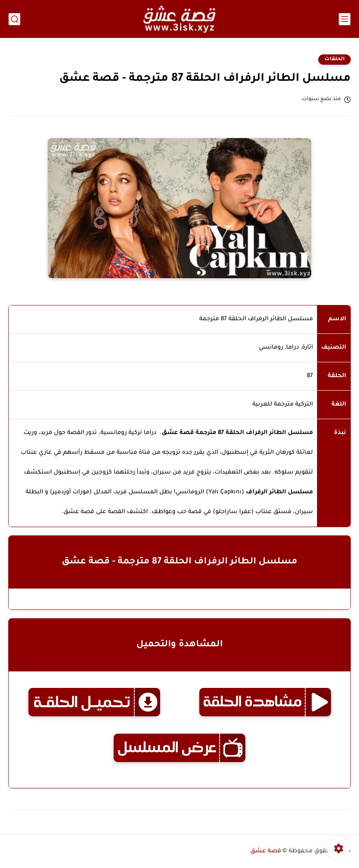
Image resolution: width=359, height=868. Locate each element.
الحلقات (335, 59)
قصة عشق (266, 852)
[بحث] (14, 19)
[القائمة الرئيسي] (345, 19)
